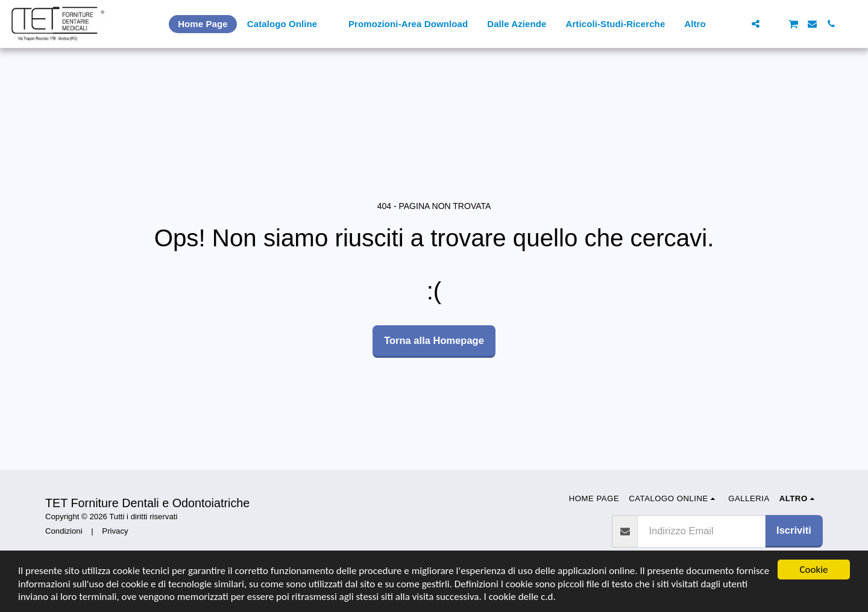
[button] (737, 24)
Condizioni (64, 531)
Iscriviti (794, 530)
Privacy (115, 531)
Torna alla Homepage (434, 340)
